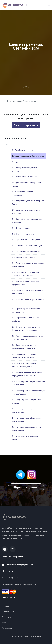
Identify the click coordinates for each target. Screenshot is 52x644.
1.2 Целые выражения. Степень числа (28, 156)
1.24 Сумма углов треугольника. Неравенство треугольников (26, 329)
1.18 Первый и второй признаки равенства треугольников (26, 274)
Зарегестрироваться (26, 125)
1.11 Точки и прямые (21, 228)
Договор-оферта (10, 578)
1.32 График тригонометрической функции (27, 401)
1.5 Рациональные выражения (25, 177)
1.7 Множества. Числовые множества (23, 193)
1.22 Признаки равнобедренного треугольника (26, 310)
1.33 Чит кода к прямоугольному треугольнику (26, 411)
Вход (4, 623)
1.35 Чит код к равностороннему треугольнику (27, 429)
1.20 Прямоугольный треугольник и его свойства (27, 292)
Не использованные (12, 98)
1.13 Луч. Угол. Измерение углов (26, 240)
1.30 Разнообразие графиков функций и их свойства (28, 383)
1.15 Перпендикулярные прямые (26, 252)
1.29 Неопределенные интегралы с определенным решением (27, 374)
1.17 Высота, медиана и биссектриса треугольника (28, 265)
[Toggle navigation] (49, 5)
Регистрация (8, 628)
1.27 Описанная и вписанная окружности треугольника (24, 356)
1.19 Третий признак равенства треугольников (26, 283)
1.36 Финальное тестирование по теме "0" (27, 438)
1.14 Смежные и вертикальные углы (28, 246)
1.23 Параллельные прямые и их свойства (26, 319)
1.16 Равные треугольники (23, 257)
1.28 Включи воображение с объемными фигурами (24, 365)
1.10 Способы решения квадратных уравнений (27, 221)
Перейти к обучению (26, 487)
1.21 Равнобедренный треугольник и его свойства (28, 301)
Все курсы (6, 617)
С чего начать (8, 612)
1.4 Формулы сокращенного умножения (24, 169)
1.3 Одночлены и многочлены (25, 162)
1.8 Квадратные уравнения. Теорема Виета (28, 203)
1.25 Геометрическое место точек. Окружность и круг (28, 338)
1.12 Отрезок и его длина (23, 234)
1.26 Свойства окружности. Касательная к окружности (24, 347)
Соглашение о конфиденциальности (19, 584)
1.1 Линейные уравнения (22, 150)
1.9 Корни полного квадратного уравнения (26, 212)
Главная (5, 606)
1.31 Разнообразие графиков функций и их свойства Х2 (28, 392)
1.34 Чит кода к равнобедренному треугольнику (27, 420)
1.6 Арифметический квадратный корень (26, 184)
